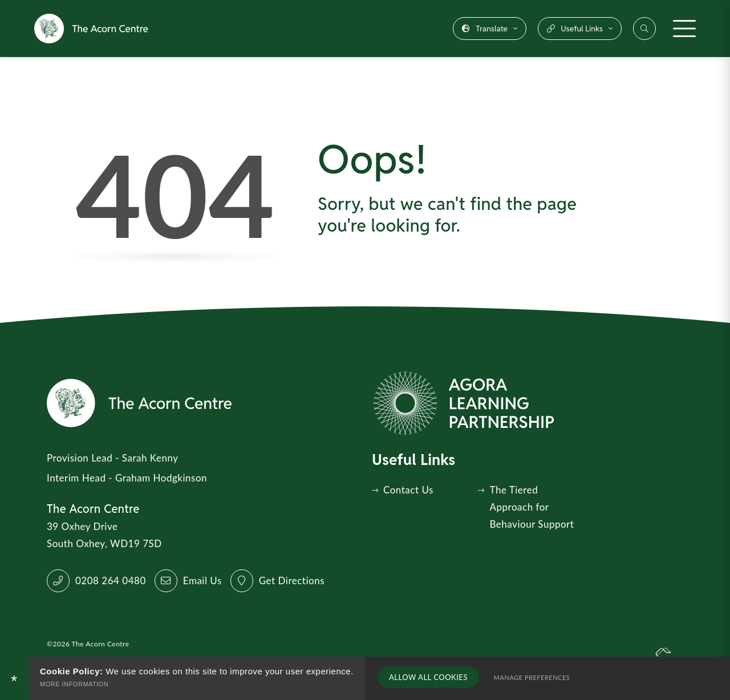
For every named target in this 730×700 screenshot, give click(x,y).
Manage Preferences (530, 678)
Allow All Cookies (427, 678)
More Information (74, 684)
